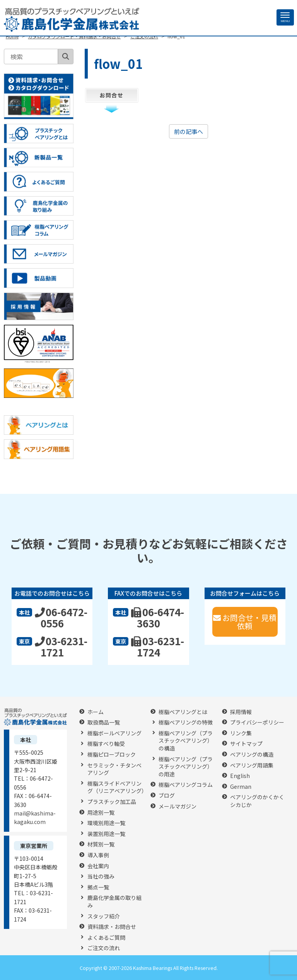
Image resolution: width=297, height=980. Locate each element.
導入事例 (98, 855)
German (241, 787)
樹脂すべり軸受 (106, 744)
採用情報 (241, 712)
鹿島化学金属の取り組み (114, 902)
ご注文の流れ (104, 948)
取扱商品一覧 (104, 722)
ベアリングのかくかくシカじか (257, 801)
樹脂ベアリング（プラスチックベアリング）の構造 (186, 741)
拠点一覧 (98, 887)
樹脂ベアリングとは (183, 712)
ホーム (96, 712)
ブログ (167, 796)
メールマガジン (178, 806)
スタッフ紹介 (104, 916)
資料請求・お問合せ (112, 927)
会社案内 (98, 866)
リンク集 (241, 733)
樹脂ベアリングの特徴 (186, 722)
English (240, 776)
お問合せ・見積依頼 (245, 622)
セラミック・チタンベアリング (114, 769)
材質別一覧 (101, 844)
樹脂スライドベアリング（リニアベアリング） (117, 787)
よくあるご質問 (106, 938)
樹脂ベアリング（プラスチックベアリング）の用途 (186, 767)
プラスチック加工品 (112, 802)
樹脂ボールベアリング (114, 733)
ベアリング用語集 (252, 765)
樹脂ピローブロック (112, 755)
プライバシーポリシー (257, 722)
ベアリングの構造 (252, 755)
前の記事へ (189, 131)
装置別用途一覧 (106, 834)
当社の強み (101, 876)
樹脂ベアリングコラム (186, 785)
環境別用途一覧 (106, 823)
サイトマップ (246, 744)
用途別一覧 (101, 813)
